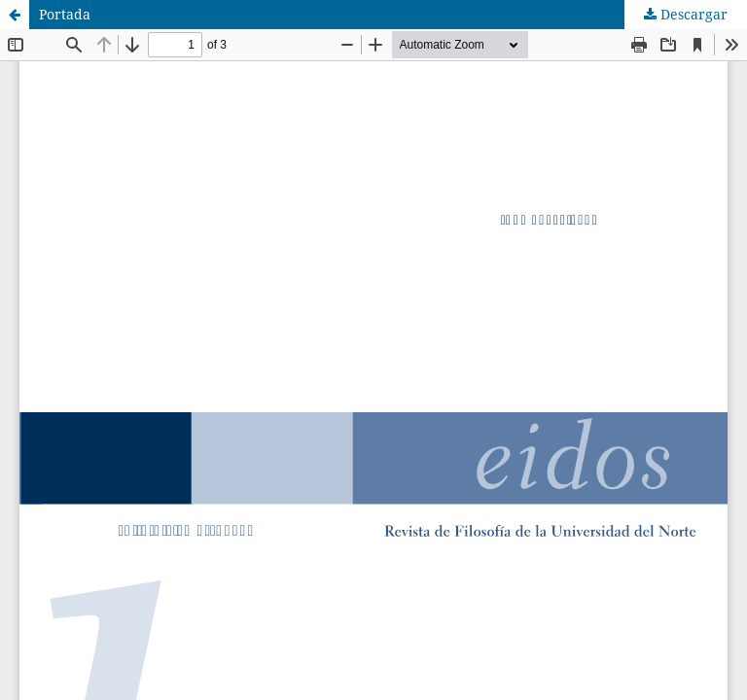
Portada (65, 14)
